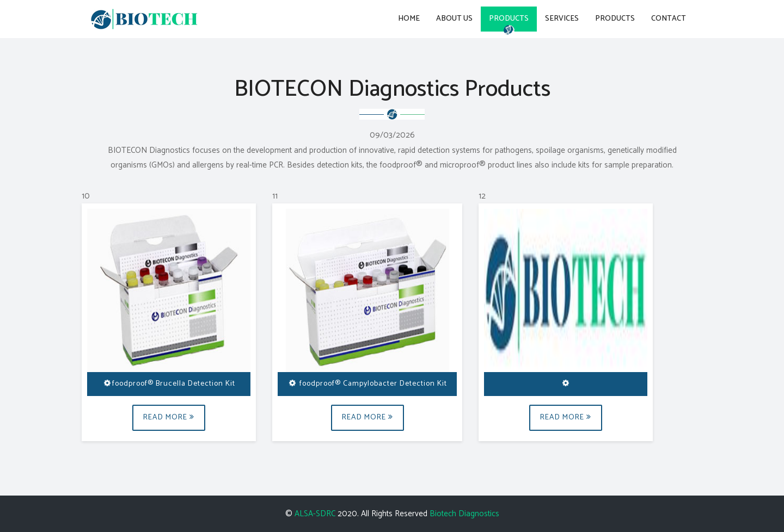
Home (409, 19)
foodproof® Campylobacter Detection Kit (367, 384)
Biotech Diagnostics (464, 514)
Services (562, 19)
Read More (169, 417)
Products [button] (509, 19)
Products (615, 19)
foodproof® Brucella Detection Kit (168, 384)
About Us (454, 19)
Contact (669, 19)
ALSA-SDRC (315, 514)
